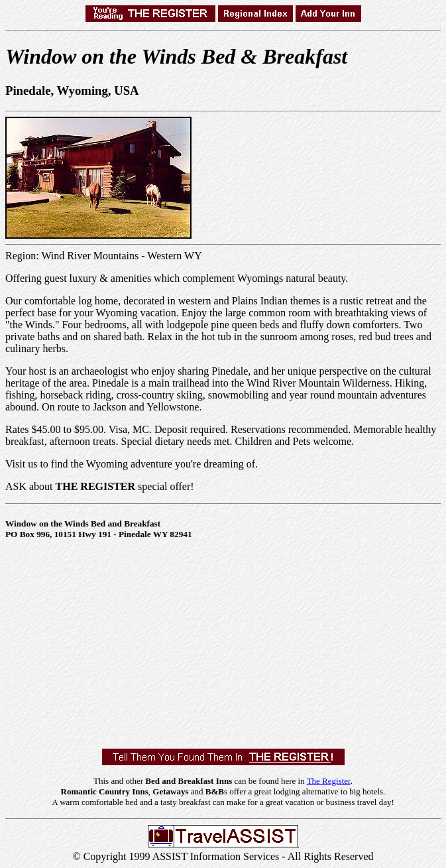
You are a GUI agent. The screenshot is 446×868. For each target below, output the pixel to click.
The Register (329, 781)
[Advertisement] (226, 641)
